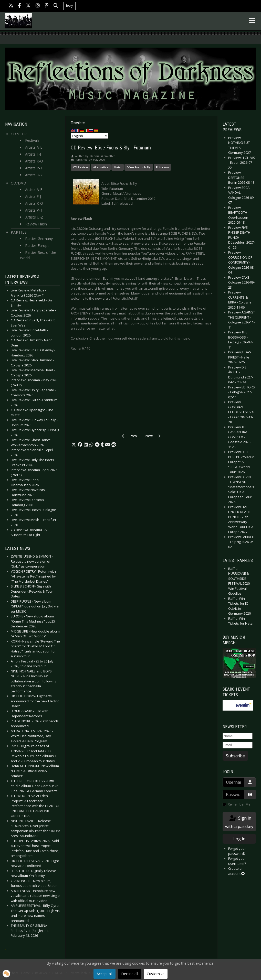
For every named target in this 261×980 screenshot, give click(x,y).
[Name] (238, 736)
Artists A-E (34, 147)
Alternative (101, 167)
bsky (69, 6)
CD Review (80, 167)
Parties (19, 232)
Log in (239, 839)
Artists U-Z (34, 175)
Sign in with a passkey (239, 822)
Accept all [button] (105, 974)
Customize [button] (156, 974)
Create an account (236, 871)
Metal (118, 167)
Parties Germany (39, 239)
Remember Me (239, 804)
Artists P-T (34, 168)
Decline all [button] (130, 974)
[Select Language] (90, 136)
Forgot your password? (237, 851)
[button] (74, 445)
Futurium (162, 167)
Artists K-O (34, 161)
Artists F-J (33, 154)
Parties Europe (37, 246)
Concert (20, 134)
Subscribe (235, 756)
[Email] (238, 745)
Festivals (32, 140)
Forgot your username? (237, 861)
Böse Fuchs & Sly (139, 167)
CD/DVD (19, 183)
